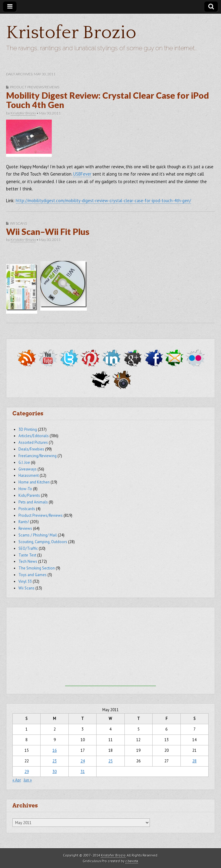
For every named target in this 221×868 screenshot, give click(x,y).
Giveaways (28, 469)
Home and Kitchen (34, 482)
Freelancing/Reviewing (38, 456)
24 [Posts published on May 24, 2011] (83, 761)
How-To (25, 489)
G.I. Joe (24, 462)
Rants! (24, 522)
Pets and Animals (33, 502)
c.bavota (132, 861)
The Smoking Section (37, 568)
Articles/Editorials (34, 436)
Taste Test (27, 555)
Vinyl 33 (25, 581)
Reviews (25, 528)
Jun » (28, 780)
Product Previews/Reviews (35, 87)
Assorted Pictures (33, 442)
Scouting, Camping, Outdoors (43, 542)
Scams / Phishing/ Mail (38, 535)
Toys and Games (33, 575)
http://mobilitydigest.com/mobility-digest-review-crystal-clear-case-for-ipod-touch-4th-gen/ (103, 201)
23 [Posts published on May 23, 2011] (54, 761)
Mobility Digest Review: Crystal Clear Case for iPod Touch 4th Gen (107, 100)
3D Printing (28, 429)
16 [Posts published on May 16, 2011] (54, 750)
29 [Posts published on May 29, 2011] (27, 772)
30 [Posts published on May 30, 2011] (54, 772)
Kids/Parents (29, 495)
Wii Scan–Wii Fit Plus (48, 232)
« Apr (17, 780)
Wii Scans (18, 223)
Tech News (28, 561)
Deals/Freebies (31, 449)
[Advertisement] (110, 648)
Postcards (27, 509)
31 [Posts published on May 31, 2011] (83, 772)
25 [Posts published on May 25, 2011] (110, 761)
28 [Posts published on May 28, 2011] (194, 761)
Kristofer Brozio (71, 33)
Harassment (29, 475)
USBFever (82, 174)
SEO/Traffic (28, 548)
